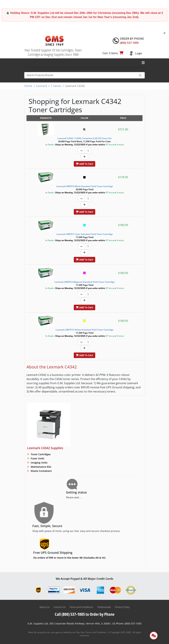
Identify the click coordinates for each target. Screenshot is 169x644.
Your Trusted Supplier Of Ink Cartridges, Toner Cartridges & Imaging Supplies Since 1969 (53, 52)
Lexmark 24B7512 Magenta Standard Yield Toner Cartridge (85, 282)
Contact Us (59, 607)
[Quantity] (88, 151)
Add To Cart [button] (84, 164)
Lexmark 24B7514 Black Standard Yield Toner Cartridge (85, 186)
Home (28, 86)
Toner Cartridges (40, 454)
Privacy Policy (122, 607)
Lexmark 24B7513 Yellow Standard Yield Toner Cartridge (84, 330)
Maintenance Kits (41, 467)
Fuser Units (37, 458)
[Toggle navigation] (143, 63)
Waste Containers (41, 471)
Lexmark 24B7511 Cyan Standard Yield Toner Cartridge (85, 234)
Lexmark (42, 86)
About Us (44, 607)
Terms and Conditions (81, 607)
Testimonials (104, 607)
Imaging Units (39, 463)
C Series (56, 86)
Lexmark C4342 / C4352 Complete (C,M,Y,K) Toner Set (84, 138)
